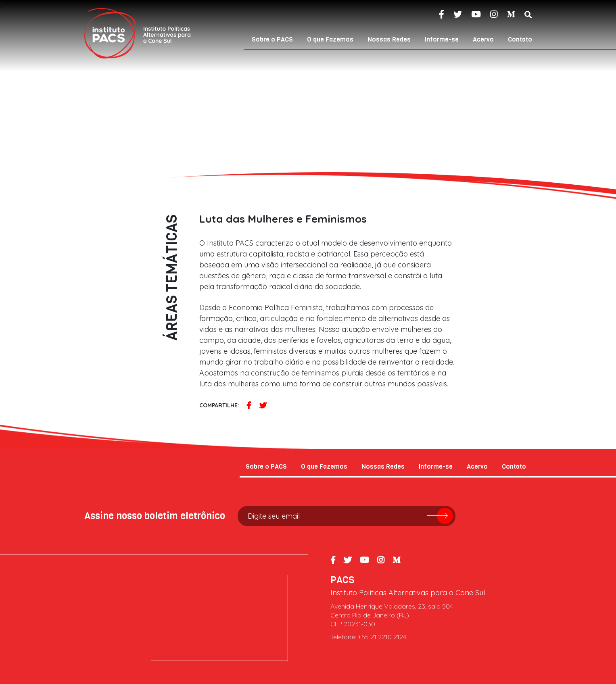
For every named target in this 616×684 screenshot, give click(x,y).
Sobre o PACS (272, 39)
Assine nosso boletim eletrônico (155, 516)
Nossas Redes (389, 39)
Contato (520, 39)
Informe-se (442, 39)
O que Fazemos (330, 39)
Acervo (483, 39)
